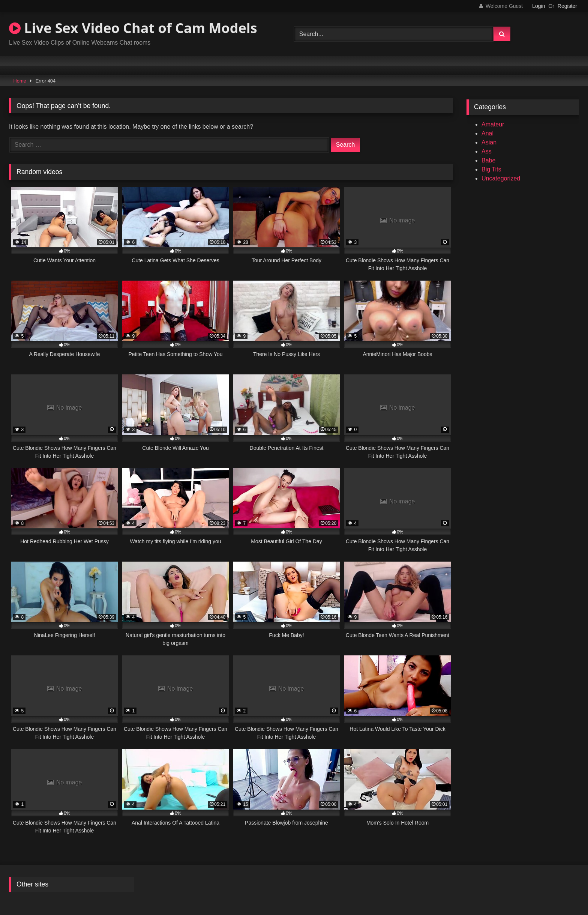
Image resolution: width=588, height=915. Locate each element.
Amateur (493, 124)
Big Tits (491, 169)
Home (20, 81)
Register (567, 6)
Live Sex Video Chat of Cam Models (133, 28)
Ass (487, 151)
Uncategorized (501, 178)
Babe (488, 160)
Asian (489, 142)
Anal (487, 133)
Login (538, 6)
